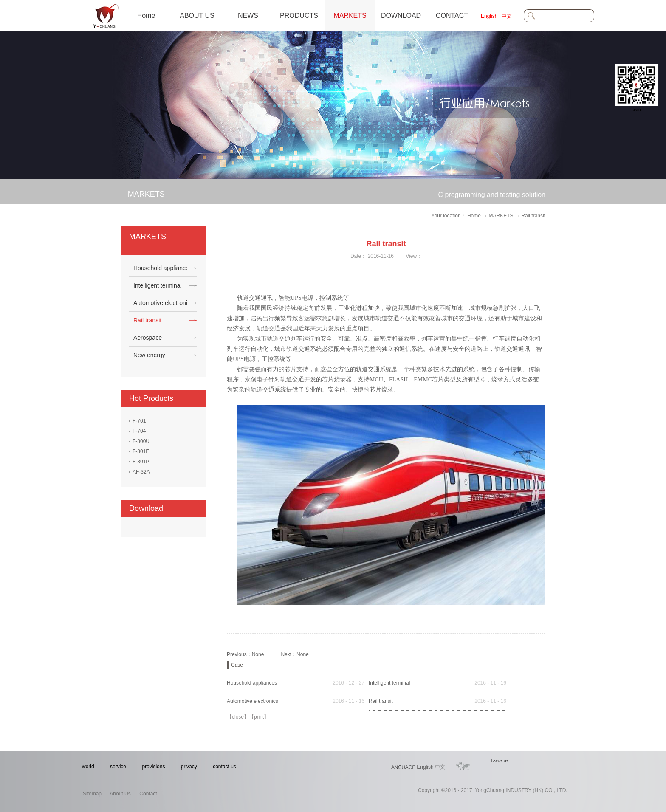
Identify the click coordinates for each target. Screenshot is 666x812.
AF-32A (141, 472)
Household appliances (252, 683)
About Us (120, 794)
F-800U (141, 441)
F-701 (139, 421)
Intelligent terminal (389, 683)
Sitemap (92, 794)
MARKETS (501, 216)
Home (146, 16)
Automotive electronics (253, 701)
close (238, 717)
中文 (507, 16)
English (489, 16)
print (259, 717)
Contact (148, 794)
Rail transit (533, 216)
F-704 (139, 431)
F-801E (141, 451)
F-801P (141, 462)
